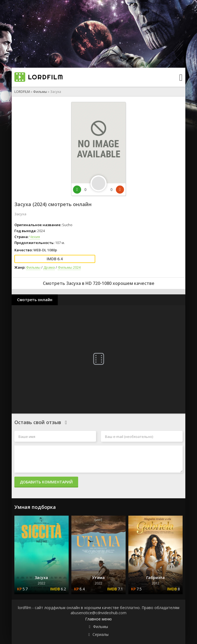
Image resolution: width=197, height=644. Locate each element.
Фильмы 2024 (69, 267)
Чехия (35, 237)
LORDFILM (22, 92)
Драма (49, 267)
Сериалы (101, 634)
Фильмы (40, 92)
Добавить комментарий (46, 482)
